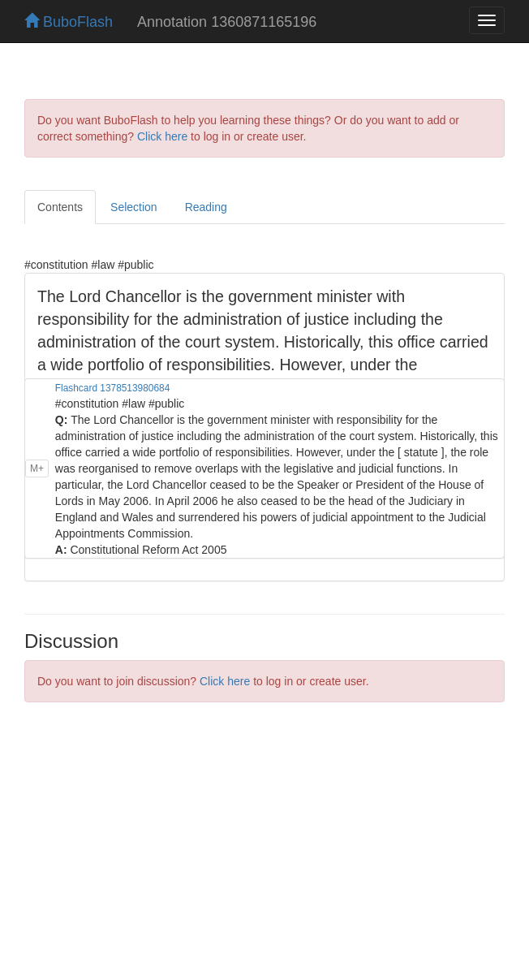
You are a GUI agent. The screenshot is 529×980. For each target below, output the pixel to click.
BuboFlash (69, 22)
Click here (162, 136)
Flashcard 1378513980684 (112, 388)
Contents (60, 207)
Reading (206, 207)
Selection (134, 207)
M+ (37, 468)
